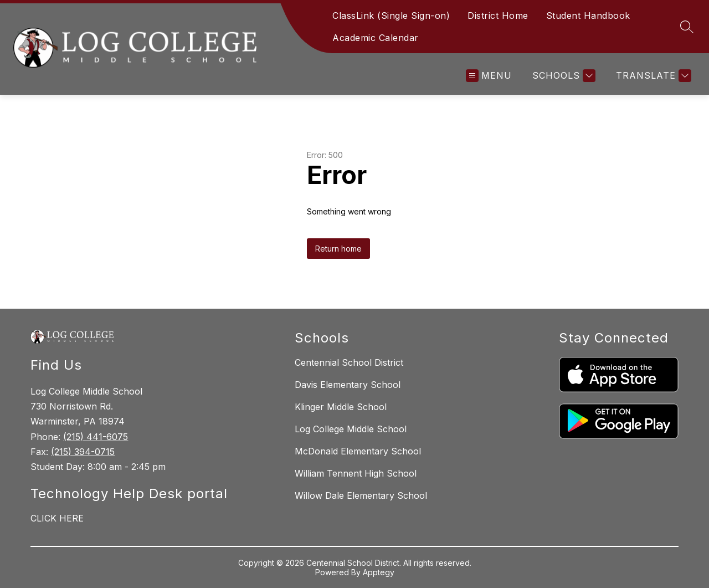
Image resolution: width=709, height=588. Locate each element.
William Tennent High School (356, 473)
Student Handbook (588, 16)
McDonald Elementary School (358, 451)
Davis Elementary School (348, 385)
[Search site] (687, 27)
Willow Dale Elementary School (361, 495)
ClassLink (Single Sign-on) (391, 16)
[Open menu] (489, 76)
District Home (498, 16)
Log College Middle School (351, 429)
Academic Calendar (376, 38)
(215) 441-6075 (96, 437)
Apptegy (379, 572)
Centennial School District (349, 362)
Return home (338, 249)
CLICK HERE (57, 518)
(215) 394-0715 (83, 452)
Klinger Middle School (341, 407)
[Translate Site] (652, 76)
